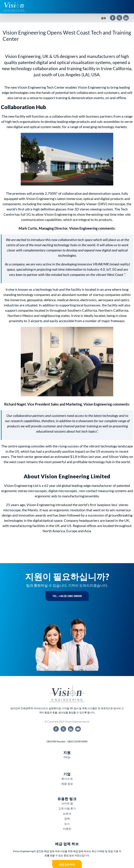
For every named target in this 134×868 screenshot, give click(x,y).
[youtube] (78, 729)
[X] (118, 18)
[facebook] (56, 729)
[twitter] (63, 729)
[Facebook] (111, 18)
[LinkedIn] (124, 18)
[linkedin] (71, 729)
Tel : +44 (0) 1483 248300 (67, 596)
